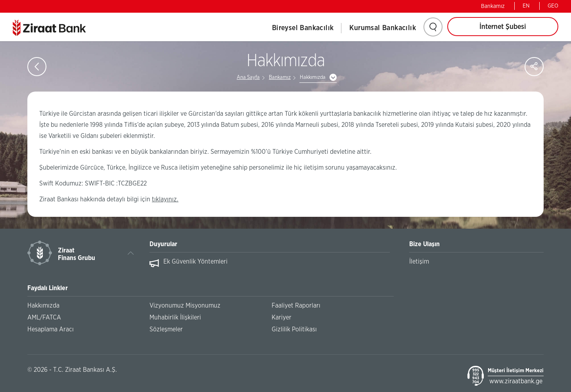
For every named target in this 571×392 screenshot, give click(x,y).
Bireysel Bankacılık (303, 28)
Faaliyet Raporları (296, 306)
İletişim (419, 262)
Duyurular (163, 244)
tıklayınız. (165, 199)
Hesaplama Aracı (51, 329)
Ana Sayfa (248, 77)
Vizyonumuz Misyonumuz (185, 306)
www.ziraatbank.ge (516, 381)
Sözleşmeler (166, 329)
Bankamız (493, 6)
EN (526, 6)
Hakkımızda (313, 77)
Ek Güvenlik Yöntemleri (195, 262)
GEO (553, 6)
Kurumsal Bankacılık (383, 28)
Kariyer (282, 317)
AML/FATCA (44, 317)
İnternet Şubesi (503, 27)
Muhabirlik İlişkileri (175, 317)
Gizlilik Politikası (294, 329)
